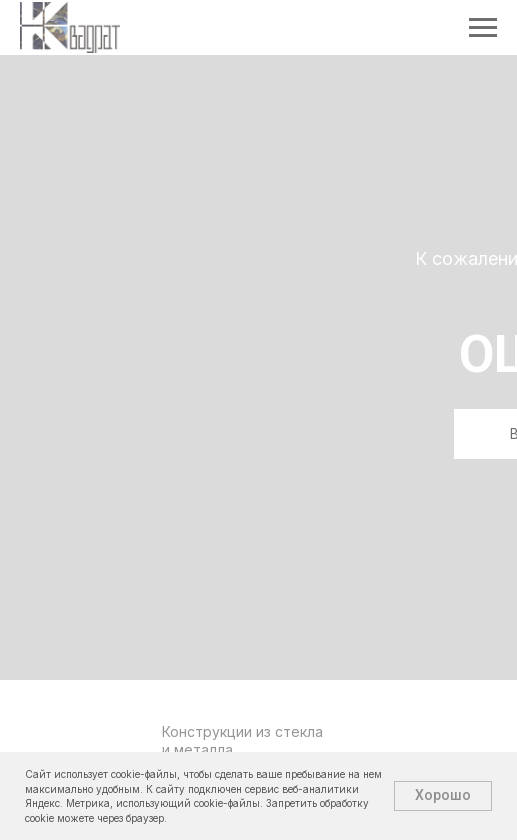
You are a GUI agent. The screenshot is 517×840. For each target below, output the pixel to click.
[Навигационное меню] (483, 28)
